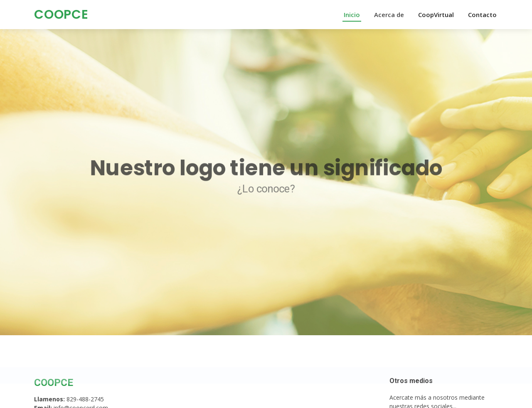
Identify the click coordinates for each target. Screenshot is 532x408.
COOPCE (61, 15)
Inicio (352, 15)
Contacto (482, 15)
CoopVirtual (436, 15)
